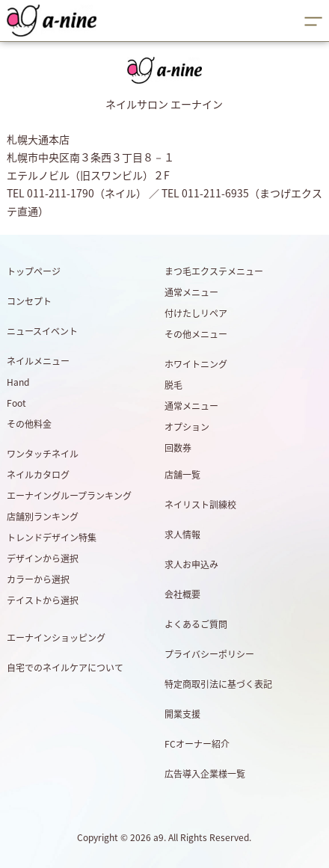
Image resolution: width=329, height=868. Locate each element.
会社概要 (182, 594)
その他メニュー (196, 334)
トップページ (34, 271)
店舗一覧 (182, 475)
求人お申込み (191, 564)
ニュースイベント (42, 331)
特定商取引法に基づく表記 (218, 684)
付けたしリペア (196, 313)
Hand (18, 382)
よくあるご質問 (196, 624)
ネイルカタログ (38, 475)
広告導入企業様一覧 (205, 774)
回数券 (178, 448)
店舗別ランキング (43, 517)
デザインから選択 (43, 558)
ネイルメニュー (38, 361)
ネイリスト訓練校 (200, 505)
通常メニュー (191, 292)
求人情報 (182, 535)
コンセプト (29, 301)
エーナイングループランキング (69, 496)
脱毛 (173, 385)
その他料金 (29, 424)
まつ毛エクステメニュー (214, 271)
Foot (16, 403)
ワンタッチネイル (43, 454)
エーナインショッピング (56, 638)
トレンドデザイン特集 (52, 538)
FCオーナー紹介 (197, 744)
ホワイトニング (196, 364)
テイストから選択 (43, 600)
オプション (187, 427)
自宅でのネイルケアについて (65, 668)
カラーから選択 (38, 579)
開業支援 (182, 714)
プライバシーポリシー (209, 654)
